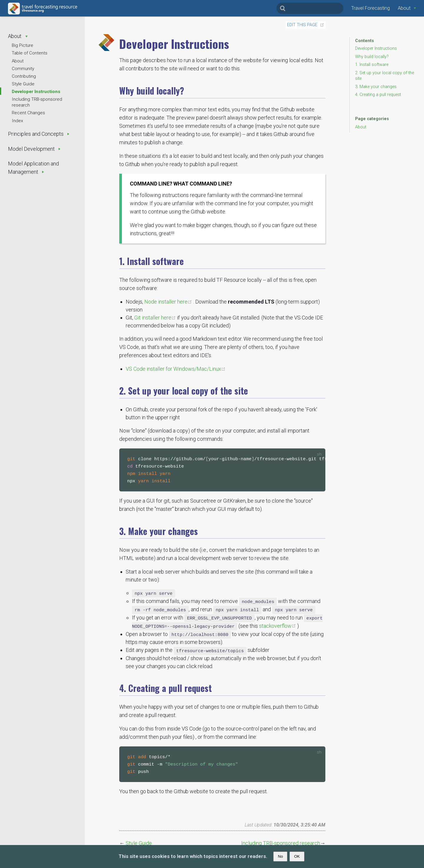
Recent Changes (28, 113)
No (280, 856)
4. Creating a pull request (378, 95)
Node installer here (169, 302)
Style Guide (23, 84)
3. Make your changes (376, 87)
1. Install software (372, 65)
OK (297, 856)
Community (23, 69)
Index (17, 121)
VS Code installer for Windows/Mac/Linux (176, 369)
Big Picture (23, 45)
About (18, 61)
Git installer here (156, 318)
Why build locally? (372, 57)
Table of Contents (30, 53)
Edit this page (302, 25)
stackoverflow (278, 627)
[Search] (310, 8)
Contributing (24, 76)
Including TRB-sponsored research (37, 102)
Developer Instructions (36, 92)
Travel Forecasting (371, 8)
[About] (407, 8)
